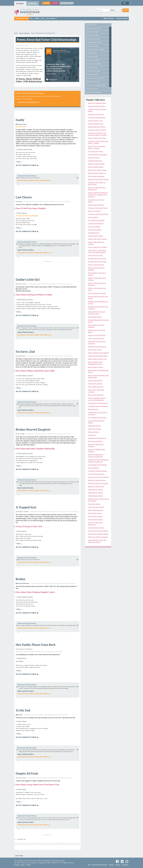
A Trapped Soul (26, 507)
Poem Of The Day (109, 19)
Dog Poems (92, 435)
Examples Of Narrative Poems (98, 531)
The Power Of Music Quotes (98, 471)
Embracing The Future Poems (98, 208)
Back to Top (19, 856)
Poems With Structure (96, 387)
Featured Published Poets (97, 106)
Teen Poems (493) (92, 75)
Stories (37, 19)
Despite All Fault (27, 773)
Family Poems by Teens (25, 300)
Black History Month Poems (97, 170)
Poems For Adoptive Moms (97, 103)
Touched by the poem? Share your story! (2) (34, 694)
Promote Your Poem (22, 19)
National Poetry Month (93, 92)
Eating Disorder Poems (96, 167)
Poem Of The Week (122, 19)
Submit (46, 3)
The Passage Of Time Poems (98, 465)
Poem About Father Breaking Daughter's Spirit (35, 592)
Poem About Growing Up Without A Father (34, 295)
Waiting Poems (93, 409)
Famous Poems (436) (93, 39)
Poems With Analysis (95, 384)
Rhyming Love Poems (95, 441)
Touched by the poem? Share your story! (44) (34, 335)
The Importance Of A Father (97, 418)
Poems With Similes (95, 350)
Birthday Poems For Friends (97, 262)
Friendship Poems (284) (94, 43)
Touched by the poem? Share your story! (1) (34, 491)
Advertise (125, 865)
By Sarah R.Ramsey (22, 583)
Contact (17, 865)
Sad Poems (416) (91, 68)
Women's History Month (96, 164)
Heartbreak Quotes (94, 426)
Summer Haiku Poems (95, 236)
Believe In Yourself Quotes (97, 480)
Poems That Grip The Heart (97, 138)
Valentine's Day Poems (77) (95, 78)
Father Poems (22, 213)
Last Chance (24, 197)
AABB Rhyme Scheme (96, 496)
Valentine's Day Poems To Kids (98, 179)
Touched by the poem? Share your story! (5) (34, 413)
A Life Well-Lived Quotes (96, 221)
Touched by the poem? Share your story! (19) (34, 253)
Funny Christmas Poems (96, 339)
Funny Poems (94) (92, 46)
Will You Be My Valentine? (97, 173)
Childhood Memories (95, 161)
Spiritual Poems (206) (93, 71)
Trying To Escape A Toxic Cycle (29, 526)
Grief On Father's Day (95, 121)
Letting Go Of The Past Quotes (98, 477)
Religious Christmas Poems (97, 347)
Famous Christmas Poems (97, 335)
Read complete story (25, 250)
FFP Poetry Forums (67, 3)
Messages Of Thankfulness (97, 438)
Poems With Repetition (96, 395)
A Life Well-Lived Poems (96, 474)
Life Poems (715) (91, 53)
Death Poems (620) (92, 32)
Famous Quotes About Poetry (98, 356)
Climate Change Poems (96, 224)
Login (125, 3)
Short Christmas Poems (96, 265)
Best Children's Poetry (96, 367)
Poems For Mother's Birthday (98, 537)
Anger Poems (22, 531)
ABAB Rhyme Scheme (96, 493)
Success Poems (93, 217)
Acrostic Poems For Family (97, 293)
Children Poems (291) (93, 28)
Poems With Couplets (95, 517)
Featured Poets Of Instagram (98, 155)
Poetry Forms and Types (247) (96, 85)
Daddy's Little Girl (28, 280)
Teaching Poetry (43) (93, 82)
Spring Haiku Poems (95, 230)
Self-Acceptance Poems (96, 205)
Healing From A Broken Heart (98, 403)
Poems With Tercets (95, 513)
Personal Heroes (94, 432)
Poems (20, 4)
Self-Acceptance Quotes (96, 528)
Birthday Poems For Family (97, 259)
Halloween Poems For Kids (97, 130)
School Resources (92, 89)
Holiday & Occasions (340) (95, 50)
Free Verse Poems (94, 504)
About (23, 865)
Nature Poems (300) (93, 60)
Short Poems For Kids (95, 256)
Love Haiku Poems (94, 227)
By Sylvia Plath (21, 124)
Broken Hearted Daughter (33, 429)
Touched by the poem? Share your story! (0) (34, 181)
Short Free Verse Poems (96, 507)
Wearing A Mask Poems (96, 487)
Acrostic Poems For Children (98, 247)
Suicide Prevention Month (97, 118)
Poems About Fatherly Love (97, 359)
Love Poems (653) (92, 57)
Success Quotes (93, 468)
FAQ (31, 19)
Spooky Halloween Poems (97, 127)
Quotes (32, 4)
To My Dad (23, 710)
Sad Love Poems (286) (93, 64)
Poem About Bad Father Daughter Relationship (35, 449)
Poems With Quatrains (96, 510)
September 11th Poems (96, 115)
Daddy (20, 120)
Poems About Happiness (96, 176)
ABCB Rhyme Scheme (96, 490)
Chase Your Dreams (95, 429)
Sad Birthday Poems (95, 317)
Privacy (28, 865)
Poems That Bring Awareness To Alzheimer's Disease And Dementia (98, 195)
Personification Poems (95, 520)
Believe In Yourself (94, 211)
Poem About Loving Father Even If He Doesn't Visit (37, 785)
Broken (21, 579)
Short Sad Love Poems (96, 152)
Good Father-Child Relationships (29, 102)
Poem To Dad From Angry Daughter (31, 208)
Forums (118, 865)
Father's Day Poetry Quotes (97, 239)
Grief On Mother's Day (96, 124)
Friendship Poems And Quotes (98, 406)
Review (55, 3)
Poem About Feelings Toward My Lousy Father (35, 371)
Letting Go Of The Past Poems (98, 214)
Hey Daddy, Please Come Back (36, 645)
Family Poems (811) (92, 36)
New (43, 19)
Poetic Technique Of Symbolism (99, 353)
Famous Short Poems (95, 381)
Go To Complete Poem (26, 165)
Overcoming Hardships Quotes (98, 534)
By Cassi (19, 715)
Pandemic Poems (94, 158)
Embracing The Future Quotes (98, 484)
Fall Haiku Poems (94, 233)
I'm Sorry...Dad (25, 352)
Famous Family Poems (25, 149)
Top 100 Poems (51, 19)
